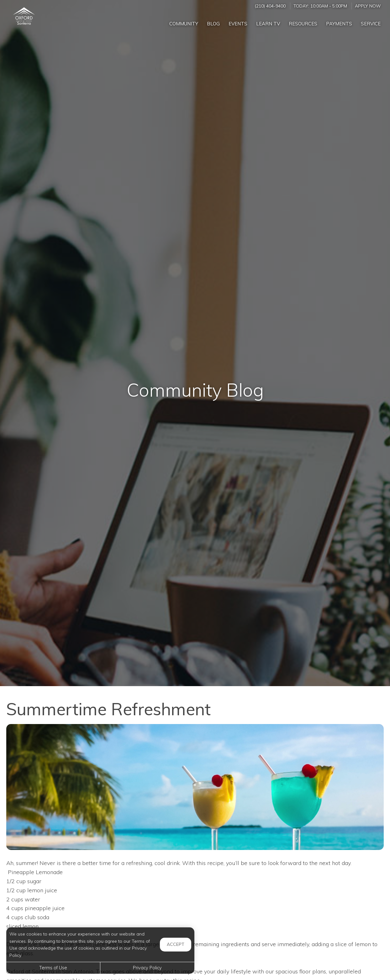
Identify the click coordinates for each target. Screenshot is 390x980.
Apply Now (368, 6)
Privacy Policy (147, 968)
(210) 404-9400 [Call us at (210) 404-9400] (270, 6)
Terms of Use (53, 968)
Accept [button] (176, 944)
